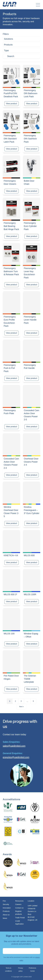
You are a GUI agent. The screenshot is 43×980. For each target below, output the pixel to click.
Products (6, 911)
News (5, 918)
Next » (21, 707)
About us (6, 915)
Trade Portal (20, 918)
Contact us (19, 908)
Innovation (7, 908)
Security (6, 904)
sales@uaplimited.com (14, 746)
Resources (19, 901)
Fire (4, 901)
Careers (18, 904)
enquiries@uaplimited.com (16, 757)
